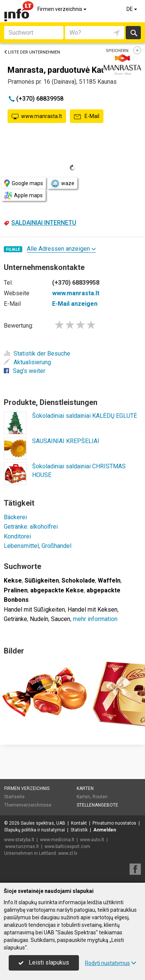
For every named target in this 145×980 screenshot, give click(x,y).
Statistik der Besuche (37, 354)
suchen (133, 33)
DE (132, 9)
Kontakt (79, 823)
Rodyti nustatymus (111, 963)
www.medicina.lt (57, 840)
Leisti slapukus (44, 962)
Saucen (61, 619)
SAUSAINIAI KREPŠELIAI (66, 441)
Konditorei (17, 536)
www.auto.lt (92, 840)
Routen (100, 797)
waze (62, 184)
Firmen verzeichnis (62, 9)
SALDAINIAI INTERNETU (44, 223)
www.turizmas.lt (22, 847)
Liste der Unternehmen (32, 52)
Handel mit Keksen (93, 610)
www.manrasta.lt (37, 117)
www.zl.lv (68, 853)
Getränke (15, 619)
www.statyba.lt (19, 840)
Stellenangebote (97, 805)
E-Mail (87, 117)
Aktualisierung (27, 362)
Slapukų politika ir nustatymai (35, 830)
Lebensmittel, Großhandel (38, 546)
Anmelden (105, 830)
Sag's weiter (25, 371)
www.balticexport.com (67, 847)
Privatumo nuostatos (114, 823)
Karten (85, 788)
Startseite (14, 797)
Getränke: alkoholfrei (31, 527)
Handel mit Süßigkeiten (34, 610)
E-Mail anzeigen (75, 304)
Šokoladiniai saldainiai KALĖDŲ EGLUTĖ (85, 416)
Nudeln (39, 619)
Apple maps (23, 196)
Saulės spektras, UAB (43, 823)
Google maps (24, 183)
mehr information (95, 619)
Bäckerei (15, 517)
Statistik (79, 830)
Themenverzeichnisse (28, 805)
